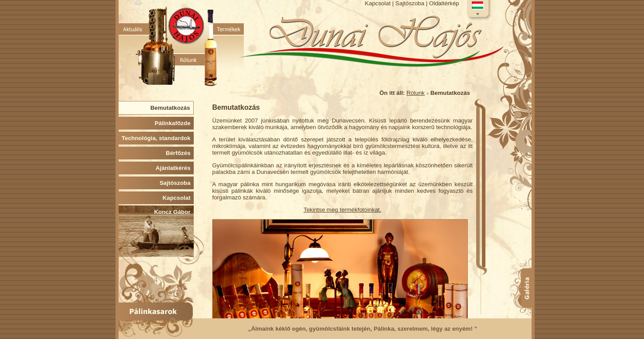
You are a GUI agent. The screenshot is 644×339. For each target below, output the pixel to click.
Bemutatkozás (172, 108)
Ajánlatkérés (175, 168)
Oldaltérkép (444, 3)
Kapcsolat (378, 3)
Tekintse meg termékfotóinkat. (342, 210)
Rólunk (416, 93)
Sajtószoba (410, 3)
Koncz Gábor (174, 212)
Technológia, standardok (158, 138)
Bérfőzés (180, 153)
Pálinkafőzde (174, 123)
